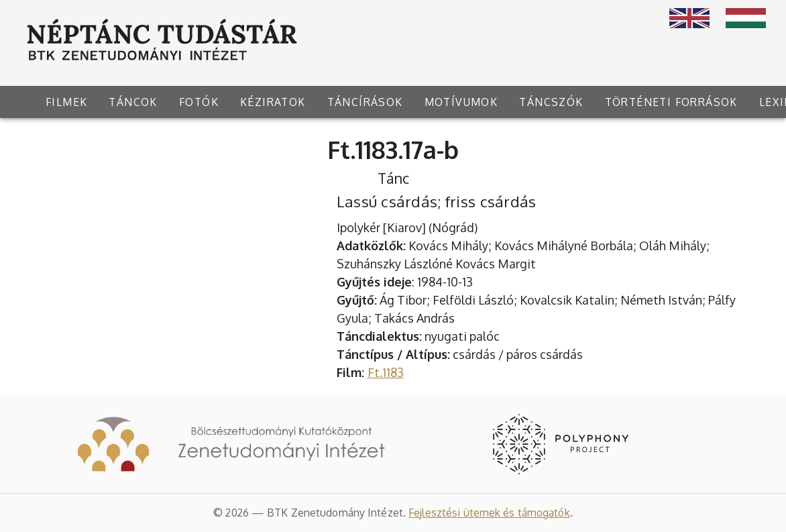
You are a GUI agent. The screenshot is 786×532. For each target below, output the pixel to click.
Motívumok (461, 102)
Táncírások (365, 102)
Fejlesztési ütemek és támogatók (489, 513)
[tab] (66, 102)
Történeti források (671, 102)
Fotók (199, 102)
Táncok (133, 102)
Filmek (66, 102)
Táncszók (551, 102)
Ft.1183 (386, 372)
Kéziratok (273, 102)
